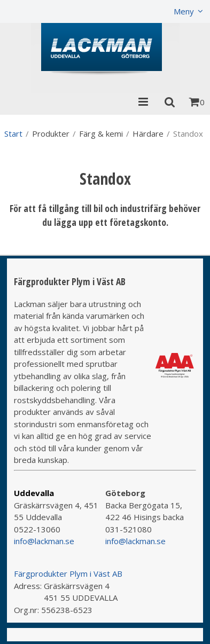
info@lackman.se (44, 541)
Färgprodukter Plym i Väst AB (68, 574)
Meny (184, 11)
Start (13, 133)
